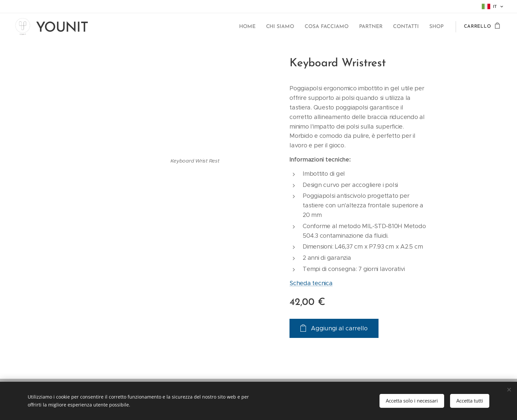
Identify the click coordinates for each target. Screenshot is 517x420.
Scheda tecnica (311, 283)
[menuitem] (253, 27)
